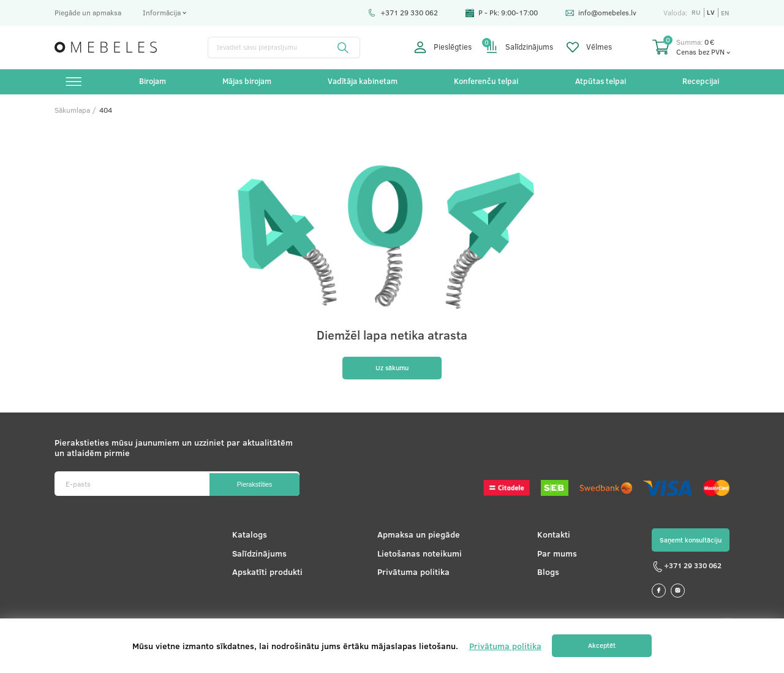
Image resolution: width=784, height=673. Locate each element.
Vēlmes (589, 47)
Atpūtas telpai (600, 82)
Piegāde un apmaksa (88, 12)
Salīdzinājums (519, 47)
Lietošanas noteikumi (416, 557)
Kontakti (548, 539)
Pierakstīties (250, 488)
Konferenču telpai (486, 82)
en (725, 13)
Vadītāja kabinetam (363, 82)
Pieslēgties (443, 47)
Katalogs (247, 539)
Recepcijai (699, 82)
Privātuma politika (410, 576)
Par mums (551, 557)
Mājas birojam (247, 82)
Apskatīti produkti (265, 576)
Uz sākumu (392, 371)
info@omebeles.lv (600, 12)
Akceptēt (602, 646)
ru (695, 13)
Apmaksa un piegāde (415, 539)
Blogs (542, 576)
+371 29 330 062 (402, 12)
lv (710, 13)
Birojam (153, 82)
